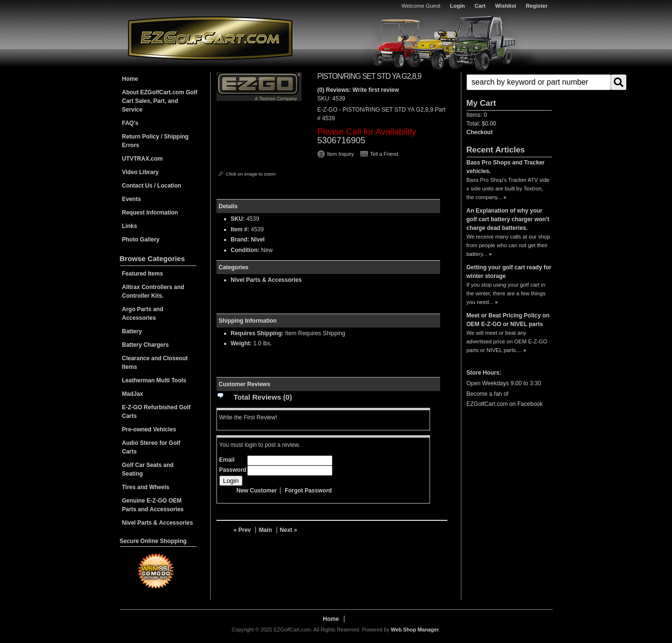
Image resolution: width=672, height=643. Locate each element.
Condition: (245, 250)
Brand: (240, 240)
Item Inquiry (341, 154)
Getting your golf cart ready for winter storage (509, 272)
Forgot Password (308, 491)
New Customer (257, 491)
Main (265, 530)
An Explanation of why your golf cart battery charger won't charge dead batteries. (508, 219)
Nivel (258, 240)
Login (458, 6)
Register (537, 6)
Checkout (480, 132)
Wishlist (506, 6)
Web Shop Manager (415, 630)
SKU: (325, 99)
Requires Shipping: (257, 333)
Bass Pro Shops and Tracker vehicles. (506, 167)
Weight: (241, 343)
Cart (480, 6)
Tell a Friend (384, 154)
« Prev (242, 530)
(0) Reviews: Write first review (358, 90)
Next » (289, 530)
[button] (509, 82)
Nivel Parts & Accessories (266, 280)
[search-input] (539, 82)
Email (227, 460)
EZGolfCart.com (210, 38)
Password (233, 470)
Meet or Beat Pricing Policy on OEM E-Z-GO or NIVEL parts (508, 320)
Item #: (241, 229)
